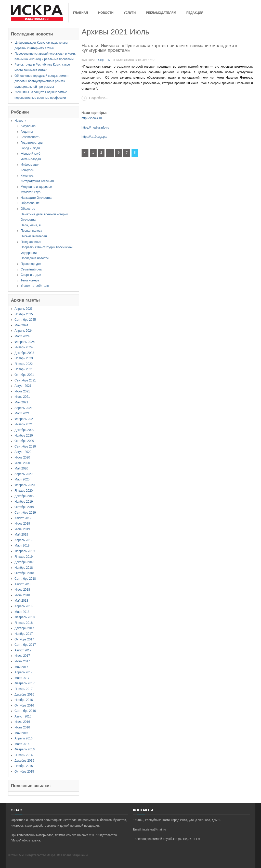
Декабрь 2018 (24, 562)
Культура (27, 176)
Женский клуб (31, 154)
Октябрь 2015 (24, 772)
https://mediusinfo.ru (95, 128)
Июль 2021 (22, 391)
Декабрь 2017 (24, 628)
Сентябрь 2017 (25, 645)
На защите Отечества (36, 198)
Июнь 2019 (22, 529)
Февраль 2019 (25, 551)
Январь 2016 (24, 755)
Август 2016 (23, 716)
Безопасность (30, 137)
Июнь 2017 (22, 661)
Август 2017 (23, 650)
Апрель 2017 (24, 672)
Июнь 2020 (22, 463)
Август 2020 (23, 452)
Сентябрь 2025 (25, 320)
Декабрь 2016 (24, 695)
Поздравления (31, 242)
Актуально (28, 126)
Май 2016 (21, 733)
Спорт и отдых (31, 275)
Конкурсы (27, 170)
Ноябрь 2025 (24, 314)
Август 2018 (23, 584)
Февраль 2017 (25, 683)
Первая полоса (31, 231)
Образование (30, 203)
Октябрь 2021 (24, 375)
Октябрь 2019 (24, 507)
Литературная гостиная (37, 181)
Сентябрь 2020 (25, 447)
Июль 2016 (22, 722)
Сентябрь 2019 (25, 513)
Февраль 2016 (25, 749)
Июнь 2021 (22, 397)
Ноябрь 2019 (24, 502)
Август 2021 (23, 386)
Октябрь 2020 (24, 441)
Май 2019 (21, 535)
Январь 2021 (24, 424)
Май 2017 (21, 667)
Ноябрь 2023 (24, 358)
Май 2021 (21, 402)
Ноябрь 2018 (24, 568)
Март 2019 (22, 545)
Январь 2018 (24, 623)
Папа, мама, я (31, 225)
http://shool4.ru (92, 118)
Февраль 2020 (25, 485)
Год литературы (32, 143)
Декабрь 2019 (24, 496)
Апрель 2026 (24, 309)
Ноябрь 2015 (24, 766)
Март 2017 (22, 678)
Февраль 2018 (25, 617)
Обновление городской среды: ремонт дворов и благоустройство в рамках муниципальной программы (42, 81)
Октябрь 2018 (24, 573)
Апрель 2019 (24, 540)
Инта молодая (31, 159)
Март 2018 (22, 612)
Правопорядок (31, 264)
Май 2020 (21, 468)
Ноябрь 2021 (24, 369)
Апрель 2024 (24, 331)
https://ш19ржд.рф (94, 137)
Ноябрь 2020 (24, 436)
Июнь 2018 (22, 595)
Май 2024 (21, 325)
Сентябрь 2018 (25, 579)
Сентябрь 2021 (25, 380)
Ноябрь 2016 (24, 700)
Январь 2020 (24, 491)
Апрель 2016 (24, 738)
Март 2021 (22, 413)
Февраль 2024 (25, 342)
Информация (30, 165)
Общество (28, 209)
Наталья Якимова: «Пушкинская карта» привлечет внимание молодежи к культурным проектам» (159, 48)
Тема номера (30, 280)
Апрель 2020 (24, 474)
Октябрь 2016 (24, 705)
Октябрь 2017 (24, 639)
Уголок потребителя (35, 286)
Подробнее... (98, 98)
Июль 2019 (22, 524)
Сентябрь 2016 (25, 711)
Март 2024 (22, 336)
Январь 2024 (24, 347)
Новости (20, 121)
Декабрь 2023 (24, 353)
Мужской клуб (31, 192)
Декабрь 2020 (24, 430)
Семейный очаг (32, 269)
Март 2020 (22, 479)
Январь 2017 (24, 689)
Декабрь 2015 (24, 761)
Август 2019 (23, 518)
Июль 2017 (22, 656)
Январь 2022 (24, 364)
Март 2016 (22, 744)
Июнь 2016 (22, 727)
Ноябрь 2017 (24, 634)
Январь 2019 (24, 557)
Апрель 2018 (24, 606)
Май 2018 (21, 601)
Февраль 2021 (25, 419)
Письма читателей (34, 236)
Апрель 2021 (24, 408)
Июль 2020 (22, 457)
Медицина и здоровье (36, 187)
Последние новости (35, 258)
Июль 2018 (22, 590)
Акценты (27, 132)
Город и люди (30, 148)
